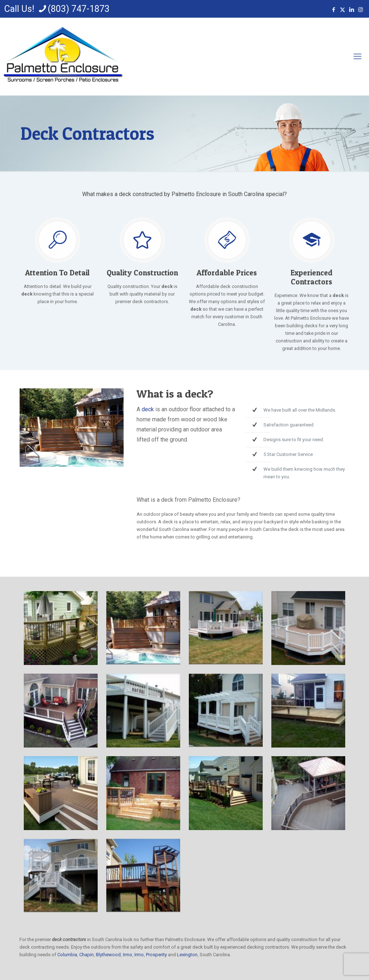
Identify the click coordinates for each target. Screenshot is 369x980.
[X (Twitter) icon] (343, 10)
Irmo (128, 955)
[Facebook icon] (334, 10)
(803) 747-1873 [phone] (79, 9)
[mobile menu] (357, 57)
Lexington (187, 955)
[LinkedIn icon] (352, 10)
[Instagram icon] (361, 10)
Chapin (86, 955)
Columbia (67, 955)
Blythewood (108, 955)
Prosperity (156, 955)
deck (148, 409)
